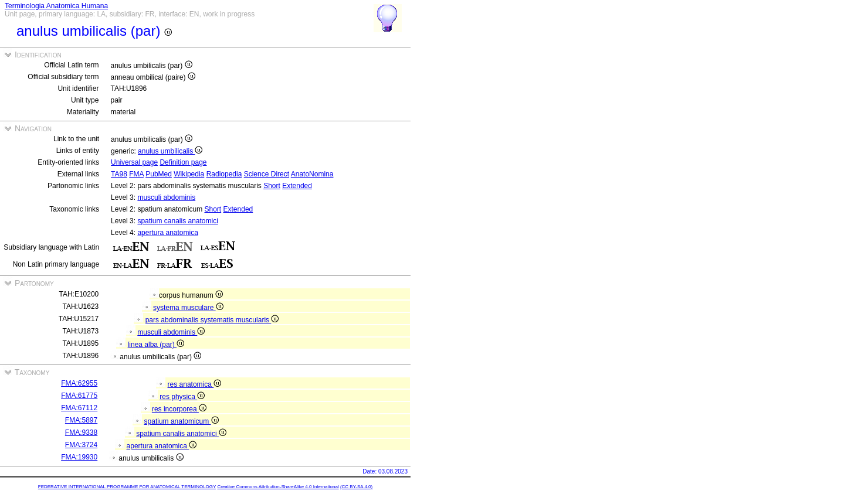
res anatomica (195, 384)
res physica (182, 397)
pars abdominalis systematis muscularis (212, 320)
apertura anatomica (167, 233)
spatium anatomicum (182, 421)
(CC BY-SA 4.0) (356, 487)
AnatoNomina (312, 174)
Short (272, 186)
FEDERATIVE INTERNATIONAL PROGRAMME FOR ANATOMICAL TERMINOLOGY (127, 487)
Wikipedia (189, 174)
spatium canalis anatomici (177, 221)
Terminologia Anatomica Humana (56, 6)
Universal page (134, 162)
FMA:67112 (79, 408)
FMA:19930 (79, 457)
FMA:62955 (79, 383)
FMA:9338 (81, 432)
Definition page (183, 162)
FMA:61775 (79, 396)
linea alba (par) (156, 345)
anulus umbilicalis (170, 151)
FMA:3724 (81, 445)
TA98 (119, 174)
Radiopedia (224, 174)
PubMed (159, 174)
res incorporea (179, 409)
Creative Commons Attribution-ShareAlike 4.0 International (278, 487)
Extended (297, 186)
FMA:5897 (81, 420)
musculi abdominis (166, 197)
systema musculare (188, 308)
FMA (136, 174)
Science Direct (267, 174)
